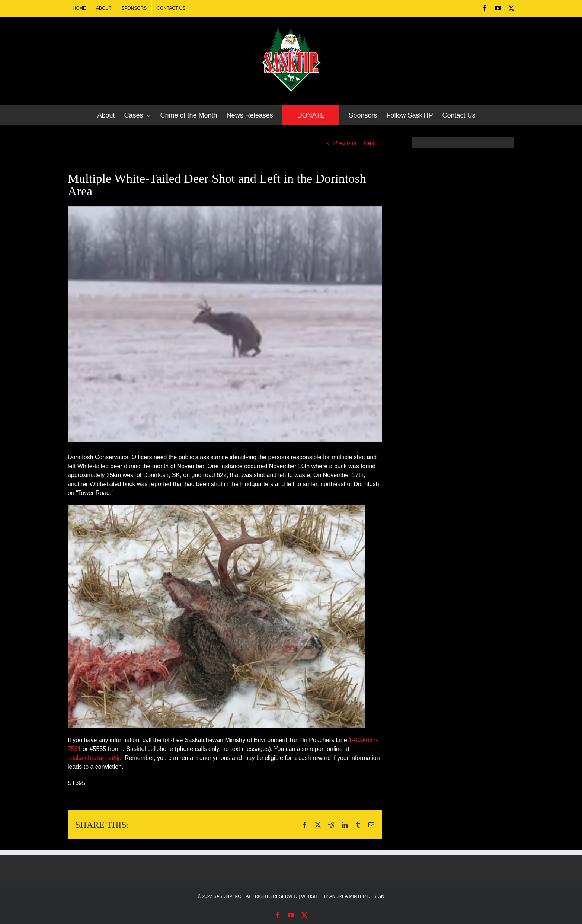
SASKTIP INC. (228, 896)
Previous (345, 143)
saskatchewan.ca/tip (95, 758)
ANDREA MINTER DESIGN (357, 896)
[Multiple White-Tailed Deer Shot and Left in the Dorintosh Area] (225, 324)
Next (370, 143)
